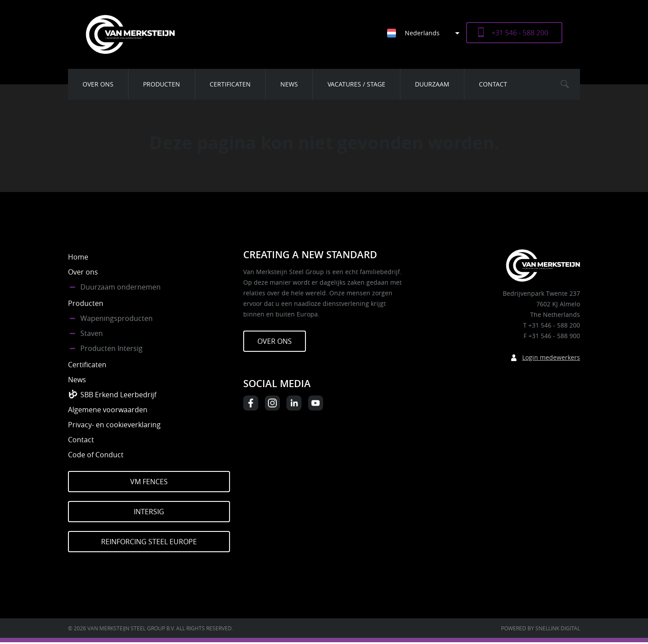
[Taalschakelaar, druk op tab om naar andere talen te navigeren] (427, 33)
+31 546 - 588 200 (520, 33)
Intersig (149, 512)
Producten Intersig (111, 348)
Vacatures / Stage (356, 84)
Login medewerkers (551, 357)
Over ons (98, 84)
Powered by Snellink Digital (541, 628)
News (289, 84)
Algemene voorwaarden (108, 410)
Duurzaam (432, 84)
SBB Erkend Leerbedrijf (118, 395)
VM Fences (149, 482)
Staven (92, 333)
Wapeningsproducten (117, 318)
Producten (162, 84)
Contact (493, 84)
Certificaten (230, 84)
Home (78, 257)
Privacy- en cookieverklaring (114, 425)
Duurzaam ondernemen (121, 287)
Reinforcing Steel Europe (149, 542)
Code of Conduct (96, 455)
